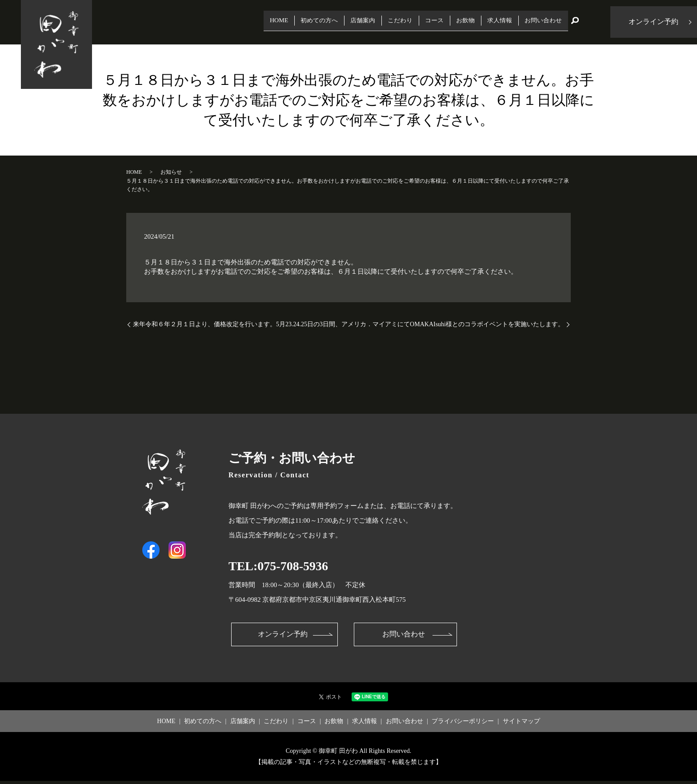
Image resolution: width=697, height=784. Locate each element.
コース (407, 22)
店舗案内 (322, 22)
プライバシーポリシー (463, 724)
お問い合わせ (538, 22)
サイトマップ (521, 724)
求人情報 (485, 22)
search (575, 22)
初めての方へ (269, 22)
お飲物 (444, 22)
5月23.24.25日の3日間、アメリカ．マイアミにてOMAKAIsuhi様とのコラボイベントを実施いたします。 (420, 324)
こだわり (366, 22)
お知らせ (171, 172)
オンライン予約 (282, 636)
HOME (220, 22)
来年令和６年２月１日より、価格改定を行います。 (204, 324)
